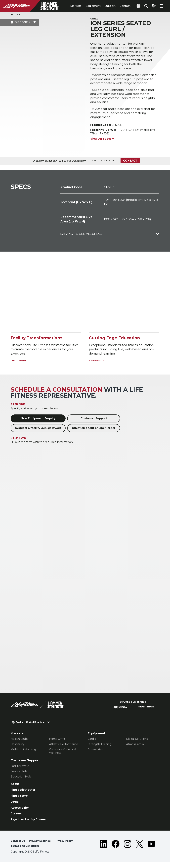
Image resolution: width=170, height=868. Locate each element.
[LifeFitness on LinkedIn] (104, 850)
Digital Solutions (137, 741)
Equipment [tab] (87, 6)
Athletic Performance (64, 746)
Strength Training (100, 746)
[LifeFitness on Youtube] (151, 850)
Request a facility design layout (38, 430)
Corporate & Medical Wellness (63, 753)
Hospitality (18, 746)
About (15, 786)
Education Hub (21, 779)
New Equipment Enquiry (38, 421)
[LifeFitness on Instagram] (127, 850)
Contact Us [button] (18, 847)
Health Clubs (19, 741)
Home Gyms (57, 741)
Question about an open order (94, 430)
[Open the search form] (144, 6)
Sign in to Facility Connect (31, 825)
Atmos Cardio (135, 746)
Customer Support (94, 421)
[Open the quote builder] (153, 6)
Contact (119, 6)
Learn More (20, 363)
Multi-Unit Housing (23, 752)
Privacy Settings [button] (42, 847)
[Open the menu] (161, 6)
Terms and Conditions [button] (27, 852)
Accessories (95, 752)
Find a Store (20, 799)
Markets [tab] (70, 6)
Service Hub (19, 773)
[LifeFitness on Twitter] (139, 850)
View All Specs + (102, 141)
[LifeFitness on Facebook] (116, 850)
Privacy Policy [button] (68, 847)
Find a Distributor (25, 793)
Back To (18, 14)
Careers (17, 818)
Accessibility (21, 812)
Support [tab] (104, 6)
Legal (15, 806)
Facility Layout (20, 768)
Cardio (92, 741)
